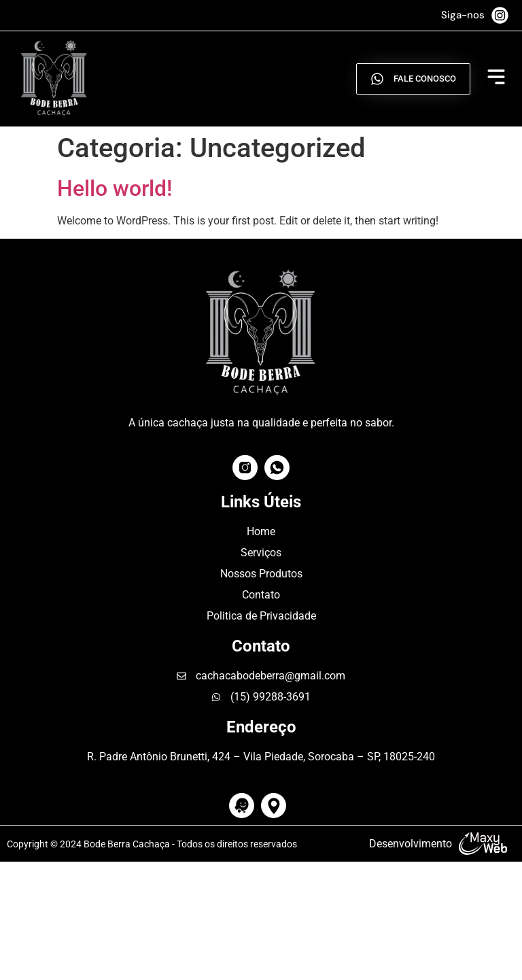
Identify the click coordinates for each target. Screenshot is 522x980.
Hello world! (115, 188)
